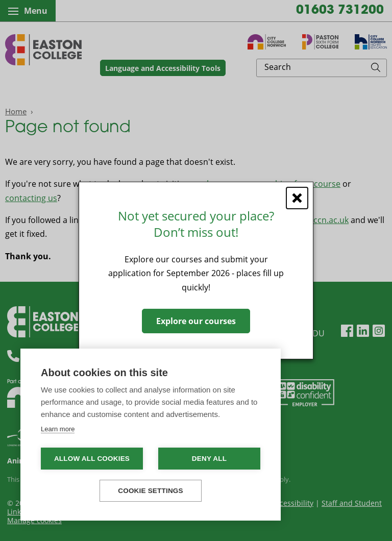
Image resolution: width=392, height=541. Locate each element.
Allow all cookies (92, 459)
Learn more (58, 429)
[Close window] (297, 198)
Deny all (209, 459)
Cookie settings (151, 491)
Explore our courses (196, 321)
